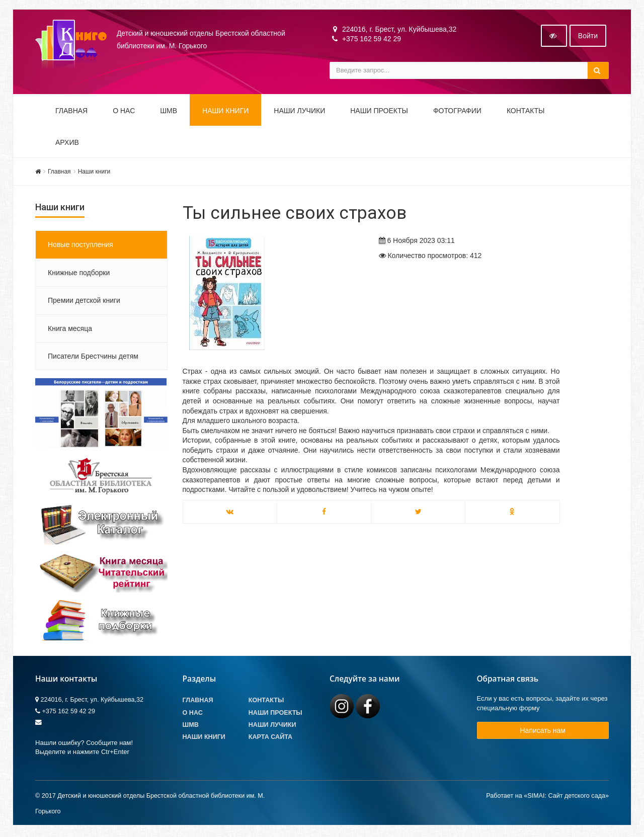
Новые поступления (80, 246)
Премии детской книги (84, 301)
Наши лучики (272, 726)
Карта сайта (270, 738)
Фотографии (457, 112)
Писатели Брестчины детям (93, 357)
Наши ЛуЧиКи (299, 112)
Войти (588, 37)
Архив (67, 143)
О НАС (124, 112)
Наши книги (225, 112)
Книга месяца (70, 329)
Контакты (526, 112)
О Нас (193, 714)
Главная (71, 112)
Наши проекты (379, 112)
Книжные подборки (79, 274)
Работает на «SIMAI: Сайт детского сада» (547, 797)
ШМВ (169, 112)
